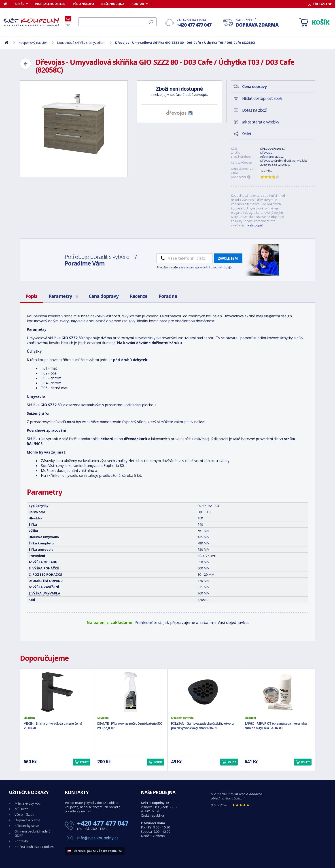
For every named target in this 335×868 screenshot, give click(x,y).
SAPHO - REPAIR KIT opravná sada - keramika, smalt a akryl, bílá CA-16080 (276, 726)
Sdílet (247, 134)
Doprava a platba (28, 820)
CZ (68, 19)
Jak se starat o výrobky (261, 122)
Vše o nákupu (83, 4)
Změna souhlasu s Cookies (34, 847)
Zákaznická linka (194, 23)
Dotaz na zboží (254, 110)
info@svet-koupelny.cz (98, 838)
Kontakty (140, 4)
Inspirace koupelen (50, 4)
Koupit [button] (84, 762)
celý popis (255, 225)
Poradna (168, 296)
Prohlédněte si (148, 622)
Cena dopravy (104, 296)
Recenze (139, 296)
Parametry (63, 296)
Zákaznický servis (27, 826)
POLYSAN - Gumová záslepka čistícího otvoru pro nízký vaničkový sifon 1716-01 (202, 726)
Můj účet (21, 809)
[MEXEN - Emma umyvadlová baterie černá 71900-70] (57, 692)
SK (68, 25)
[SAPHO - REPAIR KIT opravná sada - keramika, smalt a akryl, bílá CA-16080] (278, 692)
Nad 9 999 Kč (257, 23)
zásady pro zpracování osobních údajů (205, 267)
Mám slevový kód (27, 803)
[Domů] (7, 4)
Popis (31, 296)
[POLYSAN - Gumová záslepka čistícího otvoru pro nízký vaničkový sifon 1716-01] (205, 692)
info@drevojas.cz (272, 157)
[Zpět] (25, 64)
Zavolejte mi (228, 258)
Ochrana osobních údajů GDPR (33, 833)
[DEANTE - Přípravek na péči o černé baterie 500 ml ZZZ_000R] (131, 692)
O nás (20, 4)
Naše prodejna (113, 4)
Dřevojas (266, 153)
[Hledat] (117, 22)
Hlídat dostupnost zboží (262, 98)
